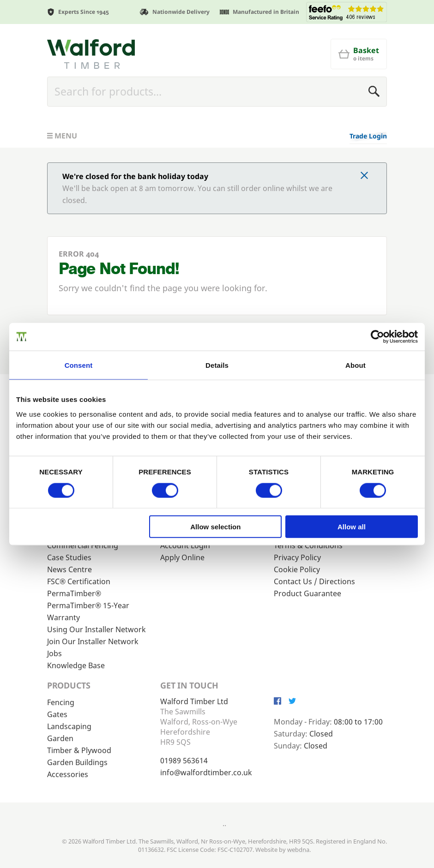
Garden (60, 738)
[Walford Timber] (91, 54)
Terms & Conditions (308, 545)
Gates (57, 714)
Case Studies (69, 557)
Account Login (185, 545)
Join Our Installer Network (93, 641)
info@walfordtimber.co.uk (206, 772)
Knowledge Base (76, 665)
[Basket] (359, 54)
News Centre (69, 569)
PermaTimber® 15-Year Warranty (88, 611)
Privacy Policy (297, 557)
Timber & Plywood (79, 750)
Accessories (68, 774)
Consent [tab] (79, 365)
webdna (298, 850)
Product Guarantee (307, 593)
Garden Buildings (77, 762)
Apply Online (182, 557)
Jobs (54, 653)
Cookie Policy (297, 569)
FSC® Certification (79, 581)
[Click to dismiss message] (364, 176)
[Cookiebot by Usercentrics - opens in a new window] (377, 336)
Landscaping (69, 726)
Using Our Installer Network (96, 629)
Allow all (352, 527)
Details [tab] (217, 365)
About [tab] (356, 365)
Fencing (61, 702)
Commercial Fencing (83, 545)
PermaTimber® (74, 593)
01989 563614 (184, 760)
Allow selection (215, 527)
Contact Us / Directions (314, 581)
